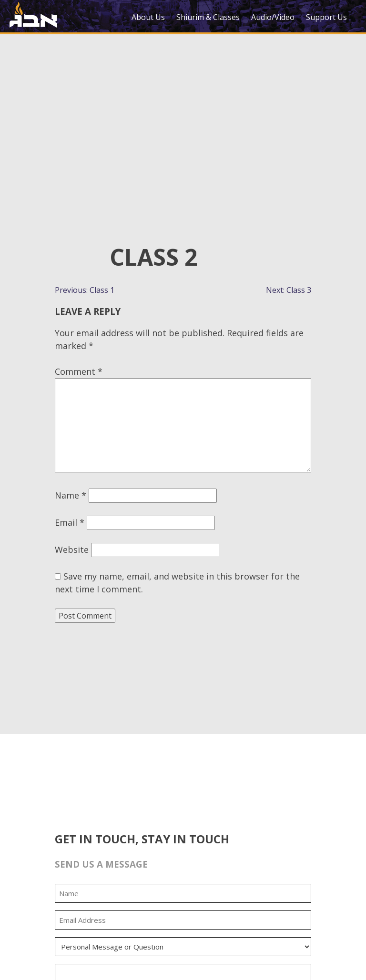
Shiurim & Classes (208, 17)
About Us (148, 17)
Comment (79, 371)
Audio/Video (273, 17)
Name (71, 495)
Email (70, 522)
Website (72, 550)
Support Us (326, 17)
